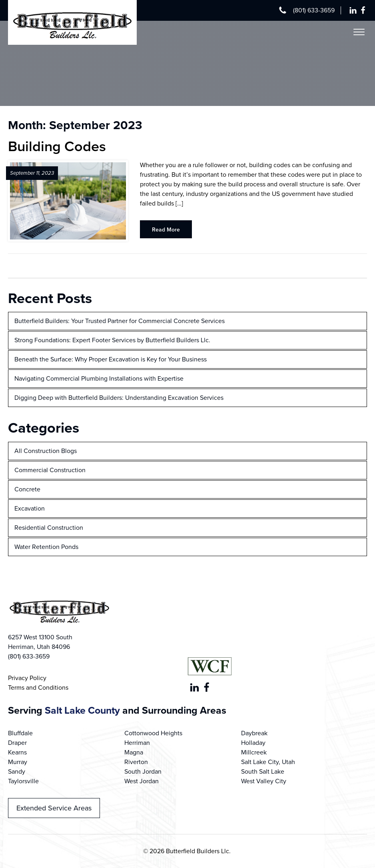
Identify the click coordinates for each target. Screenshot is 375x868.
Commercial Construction (50, 470)
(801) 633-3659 (314, 10)
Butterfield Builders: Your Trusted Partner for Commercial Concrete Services (120, 321)
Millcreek (254, 752)
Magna (134, 752)
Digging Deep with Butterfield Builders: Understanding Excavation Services (119, 398)
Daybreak (254, 733)
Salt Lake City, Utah (268, 762)
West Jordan (142, 781)
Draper (17, 743)
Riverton (136, 762)
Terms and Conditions (38, 687)
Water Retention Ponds (46, 547)
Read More (166, 230)
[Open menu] (359, 32)
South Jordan (143, 771)
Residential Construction (49, 528)
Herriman (137, 743)
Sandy (17, 771)
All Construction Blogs (46, 451)
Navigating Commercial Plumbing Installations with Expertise (99, 378)
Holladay (253, 743)
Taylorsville (23, 781)
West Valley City (264, 781)
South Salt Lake (263, 771)
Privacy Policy (27, 678)
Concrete (27, 489)
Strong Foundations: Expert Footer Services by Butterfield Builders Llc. (112, 340)
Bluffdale (20, 733)
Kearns (17, 752)
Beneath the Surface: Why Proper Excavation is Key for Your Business (111, 359)
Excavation (30, 508)
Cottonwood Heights (153, 733)
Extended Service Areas (54, 808)
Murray (18, 762)
